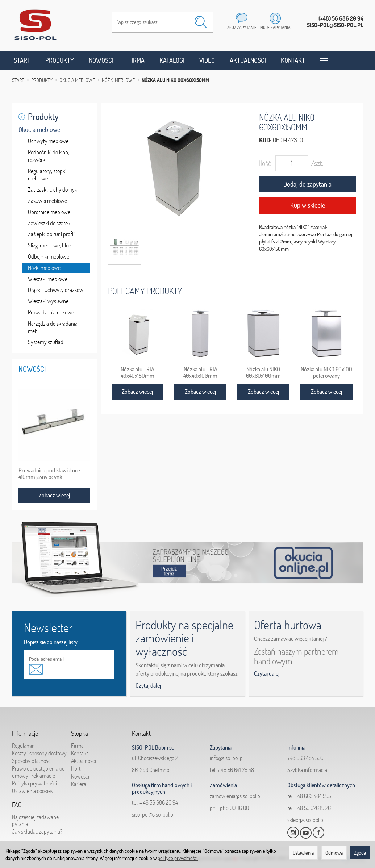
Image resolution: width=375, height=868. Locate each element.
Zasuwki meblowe (47, 201)
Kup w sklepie (308, 205)
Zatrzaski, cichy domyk (53, 189)
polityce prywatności (178, 858)
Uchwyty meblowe (48, 141)
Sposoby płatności (32, 761)
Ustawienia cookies (32, 791)
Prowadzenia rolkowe (51, 312)
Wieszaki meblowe (48, 279)
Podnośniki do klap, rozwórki (49, 156)
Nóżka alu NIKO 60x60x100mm (263, 372)
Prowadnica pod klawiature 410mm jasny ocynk (49, 473)
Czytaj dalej (148, 685)
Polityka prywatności (34, 783)
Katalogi (172, 60)
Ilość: (266, 163)
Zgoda (360, 853)
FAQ (17, 805)
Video (207, 60)
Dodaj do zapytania (307, 184)
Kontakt (293, 60)
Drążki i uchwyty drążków (56, 290)
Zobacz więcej (137, 392)
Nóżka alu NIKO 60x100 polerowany (326, 372)
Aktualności (248, 60)
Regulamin (23, 746)
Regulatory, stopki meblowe (47, 175)
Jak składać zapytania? (37, 831)
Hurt (76, 768)
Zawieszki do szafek (49, 223)
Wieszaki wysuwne (48, 301)
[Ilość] (292, 163)
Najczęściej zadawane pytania (35, 820)
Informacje (25, 734)
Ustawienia (303, 853)
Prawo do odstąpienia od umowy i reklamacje (38, 772)
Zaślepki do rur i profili (52, 234)
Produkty (60, 60)
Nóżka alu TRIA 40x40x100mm (200, 372)
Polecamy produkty (145, 291)
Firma (136, 60)
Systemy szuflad (46, 342)
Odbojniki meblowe (49, 256)
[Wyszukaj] (201, 22)
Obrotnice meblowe (49, 212)
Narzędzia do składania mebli (53, 327)
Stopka (80, 734)
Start (22, 60)
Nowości (101, 60)
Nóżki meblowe (44, 268)
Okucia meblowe (39, 130)
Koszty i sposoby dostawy (39, 753)
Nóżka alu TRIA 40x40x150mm (137, 372)
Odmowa (334, 853)
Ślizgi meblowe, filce (49, 245)
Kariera (79, 784)
